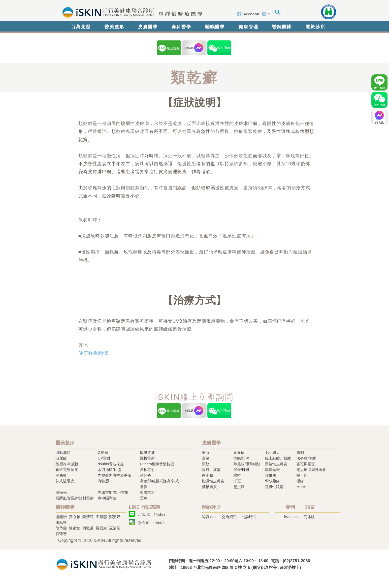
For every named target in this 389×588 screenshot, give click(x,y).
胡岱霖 (61, 528)
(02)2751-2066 (296, 561)
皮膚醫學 (148, 27)
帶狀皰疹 (272, 481)
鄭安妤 (115, 517)
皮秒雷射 (147, 470)
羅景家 (101, 528)
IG (268, 14)
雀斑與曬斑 (306, 464)
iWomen (291, 517)
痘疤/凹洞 (241, 458)
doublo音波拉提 (111, 464)
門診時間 (249, 517)
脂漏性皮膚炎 (213, 481)
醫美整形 (114, 27)
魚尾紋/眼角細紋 (247, 464)
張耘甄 (61, 522)
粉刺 (300, 452)
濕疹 (300, 481)
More (301, 487)
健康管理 (248, 27)
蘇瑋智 (61, 534)
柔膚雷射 (147, 492)
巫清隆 (115, 528)
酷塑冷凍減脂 (67, 464)
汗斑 (237, 481)
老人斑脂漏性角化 (311, 470)
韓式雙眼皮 (65, 481)
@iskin (159, 514)
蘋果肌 (271, 475)
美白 (206, 452)
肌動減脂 (63, 452)
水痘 (237, 475)
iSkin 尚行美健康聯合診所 (131, 12)
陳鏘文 (75, 528)
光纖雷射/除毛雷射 (113, 492)
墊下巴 (302, 475)
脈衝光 (61, 492)
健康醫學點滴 (93, 353)
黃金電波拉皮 (67, 470)
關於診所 (315, 27)
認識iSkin (210, 517)
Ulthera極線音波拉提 (157, 464)
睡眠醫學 (215, 27)
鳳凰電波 (147, 452)
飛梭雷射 (147, 458)
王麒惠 (101, 517)
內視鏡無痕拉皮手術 (114, 475)
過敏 (206, 458)
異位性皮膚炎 (276, 464)
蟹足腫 (239, 487)
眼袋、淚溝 (211, 470)
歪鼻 (144, 498)
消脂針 (61, 475)
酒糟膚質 (209, 487)
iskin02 (159, 523)
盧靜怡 (61, 517)
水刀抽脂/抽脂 (109, 470)
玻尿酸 (61, 458)
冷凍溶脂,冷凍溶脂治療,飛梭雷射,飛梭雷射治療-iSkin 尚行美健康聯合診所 (104, 564)
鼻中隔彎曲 (107, 498)
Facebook (250, 14)
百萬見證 (81, 27)
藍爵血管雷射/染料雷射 (75, 498)
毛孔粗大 (272, 452)
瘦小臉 (208, 475)
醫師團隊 (282, 27)
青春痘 (239, 452)
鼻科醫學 (181, 27)
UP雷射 (104, 458)
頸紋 (206, 464)
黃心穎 (75, 517)
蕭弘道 (88, 528)
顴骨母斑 (272, 470)
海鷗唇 (103, 481)
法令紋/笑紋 (306, 458)
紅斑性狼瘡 (274, 487)
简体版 (309, 517)
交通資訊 (229, 517)
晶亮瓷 (146, 475)
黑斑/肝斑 (241, 470)
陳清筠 (88, 517)
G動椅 (103, 452)
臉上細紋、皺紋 (278, 458)
